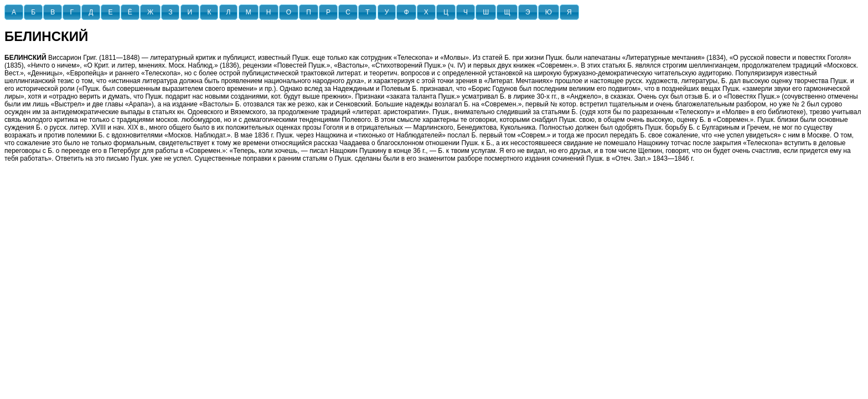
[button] (14, 12)
